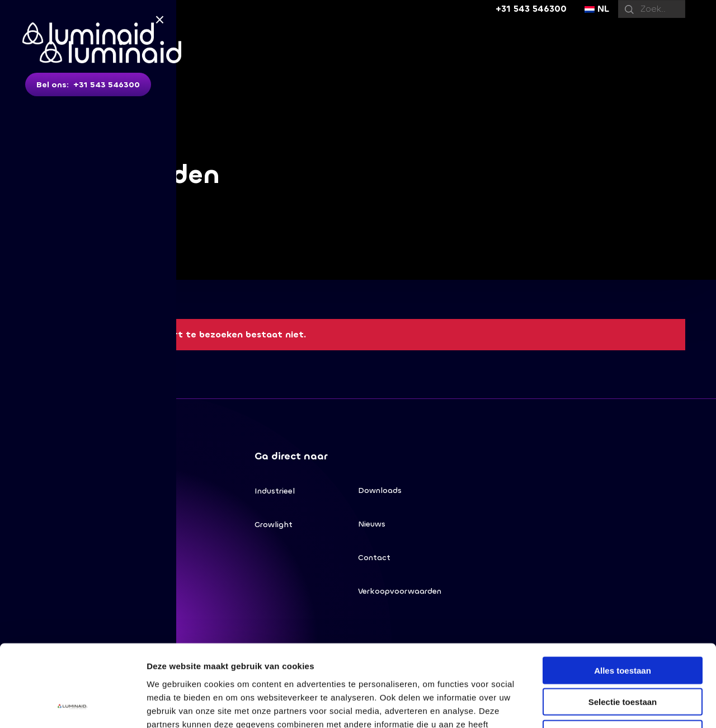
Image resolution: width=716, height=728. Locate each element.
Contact (374, 558)
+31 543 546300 (531, 9)
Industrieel (275, 491)
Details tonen (604, 706)
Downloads (380, 490)
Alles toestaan (623, 593)
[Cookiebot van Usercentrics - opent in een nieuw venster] (72, 706)
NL (597, 9)
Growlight (274, 525)
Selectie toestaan (623, 625)
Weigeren (622, 657)
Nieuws (372, 524)
